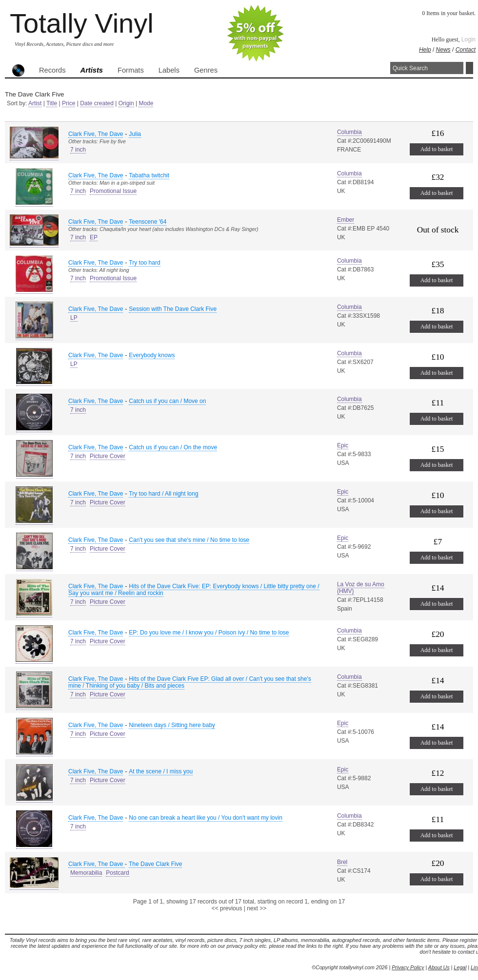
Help (425, 50)
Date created (97, 103)
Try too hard (144, 263)
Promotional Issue (113, 191)
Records (52, 70)
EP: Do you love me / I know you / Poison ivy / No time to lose (209, 633)
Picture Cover (108, 456)
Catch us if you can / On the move (173, 447)
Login (468, 39)
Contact (466, 50)
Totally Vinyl (82, 23)
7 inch (78, 150)
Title (52, 103)
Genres (206, 70)
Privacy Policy (408, 967)
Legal (460, 967)
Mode (146, 103)
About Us (439, 967)
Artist (35, 103)
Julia (135, 134)
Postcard (117, 873)
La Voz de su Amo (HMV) (361, 588)
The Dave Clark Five (155, 864)
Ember (346, 220)
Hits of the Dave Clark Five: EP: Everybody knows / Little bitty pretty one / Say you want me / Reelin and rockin (194, 590)
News (443, 50)
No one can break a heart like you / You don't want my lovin (205, 818)
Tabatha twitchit (149, 175)
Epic (343, 445)
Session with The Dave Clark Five (173, 309)
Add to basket (437, 149)
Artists (92, 70)
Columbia (349, 132)
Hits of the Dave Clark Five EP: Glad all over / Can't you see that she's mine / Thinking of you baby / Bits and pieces (190, 682)
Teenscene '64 (148, 222)
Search (469, 68)
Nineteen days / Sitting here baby (172, 725)
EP (94, 237)
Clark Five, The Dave (96, 134)
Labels (169, 70)
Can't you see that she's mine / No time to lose (189, 540)
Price (69, 103)
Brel (342, 862)
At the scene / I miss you (161, 771)
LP (74, 318)
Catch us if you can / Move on (167, 401)
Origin (126, 103)
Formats (131, 70)
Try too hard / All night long (163, 494)
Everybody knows (152, 355)
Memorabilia (86, 873)
